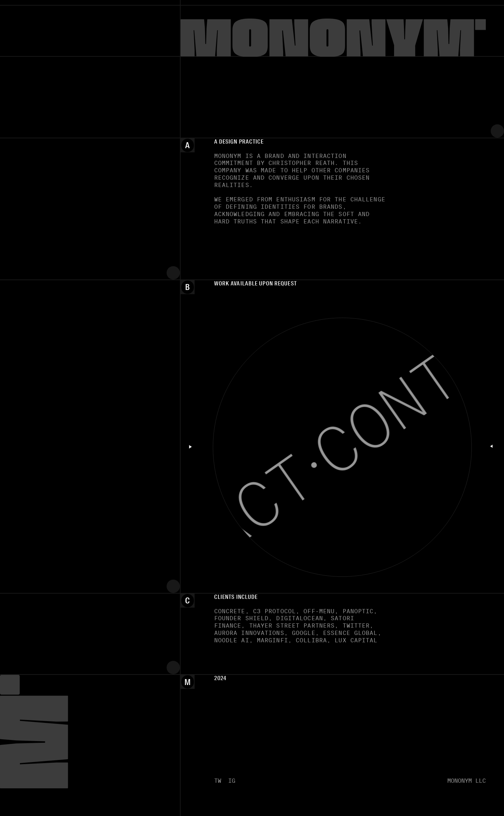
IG (232, 781)
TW (218, 781)
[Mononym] (342, 36)
